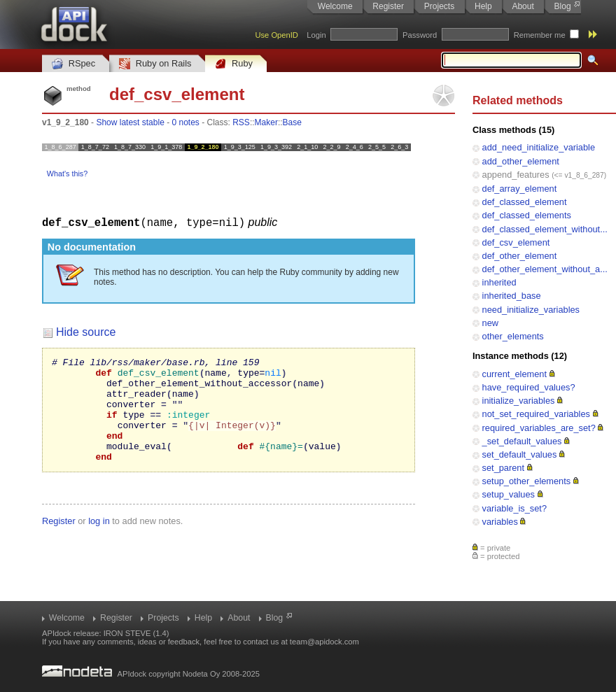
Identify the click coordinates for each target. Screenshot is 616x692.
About (523, 6)
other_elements (513, 336)
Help (483, 6)
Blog (563, 6)
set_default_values (520, 454)
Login (316, 35)
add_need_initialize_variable (539, 147)
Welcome (335, 6)
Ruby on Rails (155, 64)
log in (99, 541)
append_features (516, 175)
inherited (499, 282)
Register (388, 6)
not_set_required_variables (536, 414)
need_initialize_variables (531, 310)
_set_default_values (522, 441)
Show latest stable (130, 122)
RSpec (73, 64)
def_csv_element (516, 242)
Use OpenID (276, 35)
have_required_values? (529, 387)
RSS (241, 122)
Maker (266, 122)
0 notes (185, 122)
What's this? (67, 174)
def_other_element (520, 256)
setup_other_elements (527, 481)
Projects (439, 6)
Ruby (234, 64)
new (490, 323)
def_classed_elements (527, 215)
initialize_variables (519, 401)
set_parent (503, 468)
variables (500, 522)
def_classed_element (525, 202)
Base (292, 122)
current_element (514, 374)
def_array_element (520, 189)
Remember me (540, 35)
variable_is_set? (514, 508)
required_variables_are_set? (539, 428)
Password (420, 35)
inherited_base (512, 296)
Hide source (86, 331)
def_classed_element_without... (545, 229)
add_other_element (521, 161)
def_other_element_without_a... (545, 269)
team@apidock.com (324, 642)
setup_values (509, 494)
